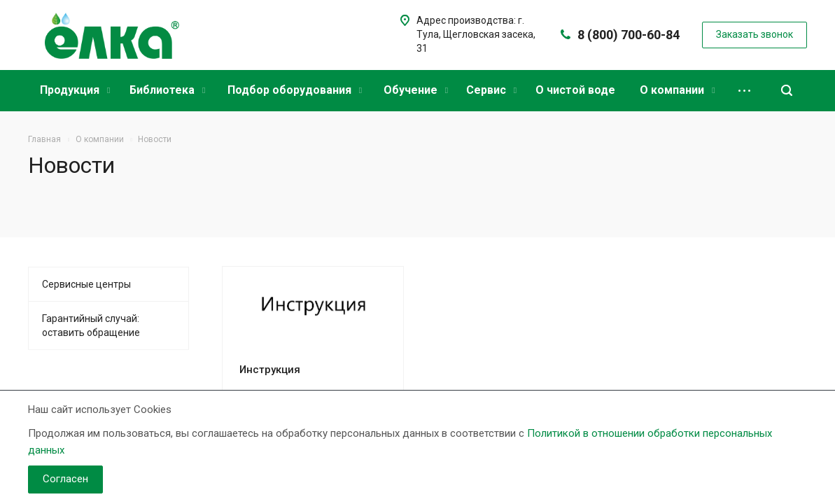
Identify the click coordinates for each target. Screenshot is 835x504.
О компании (677, 90)
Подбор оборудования (295, 90)
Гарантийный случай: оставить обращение (91, 325)
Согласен (65, 479)
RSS (793, 168)
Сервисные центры (86, 284)
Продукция (75, 90)
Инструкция (270, 370)
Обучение (416, 90)
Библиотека (167, 90)
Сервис (491, 90)
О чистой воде (575, 90)
